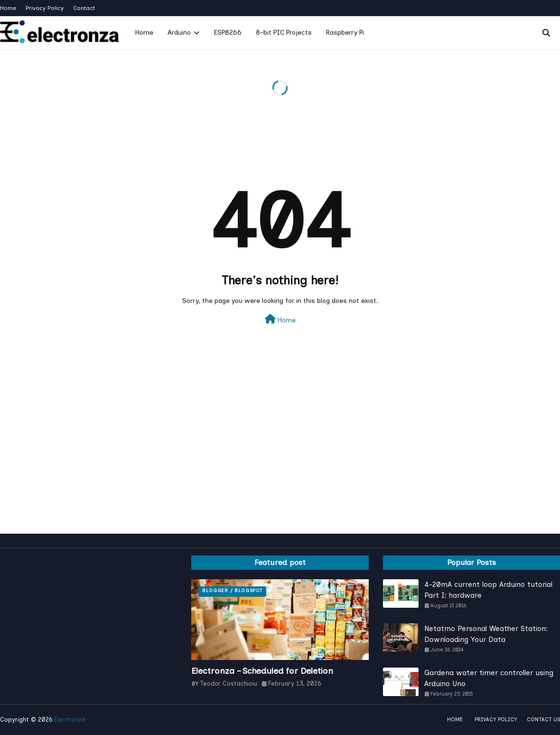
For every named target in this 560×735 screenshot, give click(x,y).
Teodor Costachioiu (229, 683)
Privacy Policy (45, 8)
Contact (84, 8)
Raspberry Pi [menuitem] (345, 33)
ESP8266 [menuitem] (228, 33)
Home (8, 8)
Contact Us (543, 720)
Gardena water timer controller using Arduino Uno (489, 678)
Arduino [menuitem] (179, 33)
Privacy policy (496, 720)
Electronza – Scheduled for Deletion (262, 671)
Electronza (70, 720)
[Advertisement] (280, 453)
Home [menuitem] (144, 33)
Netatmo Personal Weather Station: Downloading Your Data (486, 634)
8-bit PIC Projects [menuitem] (284, 33)
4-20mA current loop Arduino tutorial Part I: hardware (488, 590)
